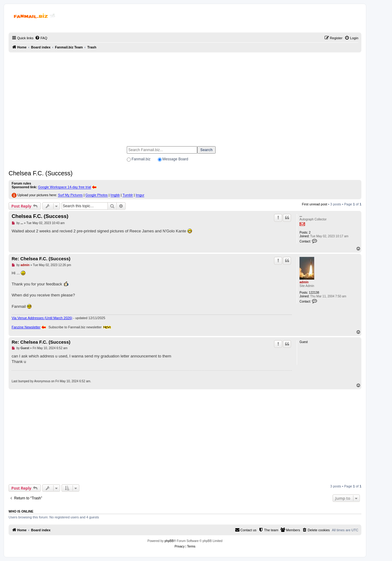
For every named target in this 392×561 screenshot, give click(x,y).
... (301, 216)
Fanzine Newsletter (26, 327)
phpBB (169, 541)
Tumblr (128, 195)
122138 (314, 293)
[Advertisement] (185, 97)
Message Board (175, 159)
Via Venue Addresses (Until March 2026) (42, 318)
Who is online (21, 511)
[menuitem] (41, 38)
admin (304, 282)
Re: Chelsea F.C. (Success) (41, 259)
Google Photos (97, 195)
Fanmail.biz (141, 159)
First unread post (315, 204)
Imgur (140, 195)
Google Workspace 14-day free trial (64, 187)
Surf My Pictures (70, 195)
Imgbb (115, 195)
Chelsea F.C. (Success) (41, 173)
